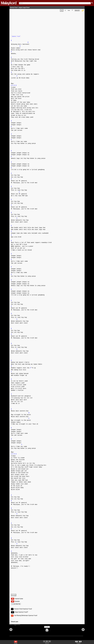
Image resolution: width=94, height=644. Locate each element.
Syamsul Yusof (16, 37)
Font (69, 11)
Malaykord (9, 3)
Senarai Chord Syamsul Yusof (23, 610)
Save (62, 11)
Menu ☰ (77, 11)
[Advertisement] (48, 24)
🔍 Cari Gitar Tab (16, 605)
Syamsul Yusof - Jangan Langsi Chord (20, 7)
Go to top (14, 596)
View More (47, 630)
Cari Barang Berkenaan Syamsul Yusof (26, 617)
